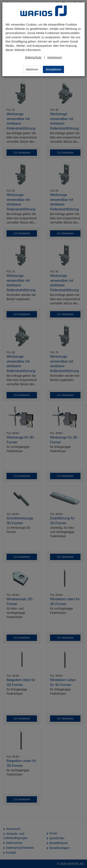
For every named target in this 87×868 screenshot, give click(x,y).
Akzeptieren (53, 69)
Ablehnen (32, 69)
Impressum (55, 57)
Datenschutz (33, 57)
